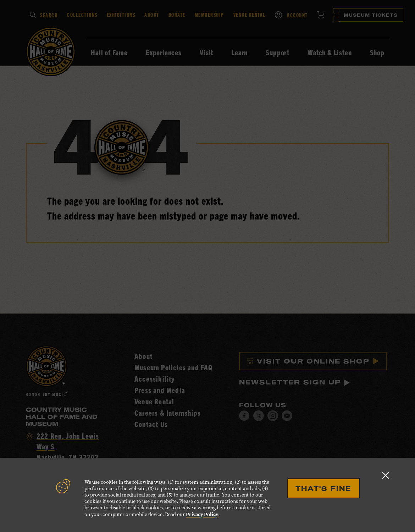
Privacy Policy (202, 514)
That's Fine (323, 488)
